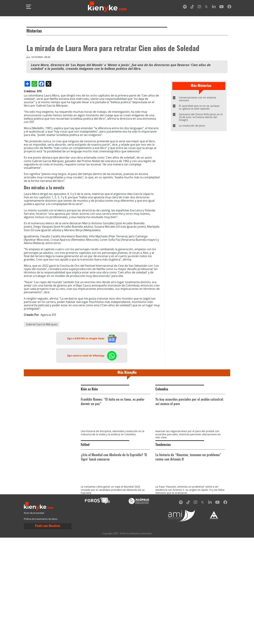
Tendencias (163, 535)
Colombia (162, 464)
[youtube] (221, 7)
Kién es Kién (89, 464)
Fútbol (85, 535)
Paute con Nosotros (48, 632)
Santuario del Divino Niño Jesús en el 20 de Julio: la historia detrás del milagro (201, 117)
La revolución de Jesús (192, 126)
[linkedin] (214, 7)
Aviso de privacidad (34, 619)
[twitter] (207, 7)
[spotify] (185, 7)
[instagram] (199, 7)
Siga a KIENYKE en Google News (92, 413)
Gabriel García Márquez (42, 399)
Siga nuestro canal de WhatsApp (92, 430)
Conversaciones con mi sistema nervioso (197, 99)
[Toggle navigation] (29, 7)
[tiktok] (192, 7)
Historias (34, 31)
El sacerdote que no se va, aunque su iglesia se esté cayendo (199, 107)
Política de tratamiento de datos (41, 625)
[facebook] (229, 7)
